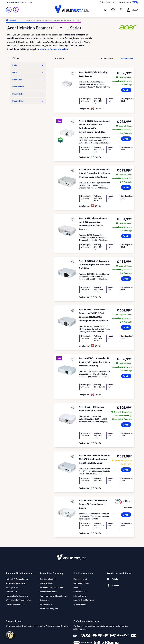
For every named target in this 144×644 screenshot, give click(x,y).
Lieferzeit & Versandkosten (17, 579)
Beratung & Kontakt (48, 579)
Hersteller (78, 587)
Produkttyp (28, 80)
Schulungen (44, 600)
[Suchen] (105, 10)
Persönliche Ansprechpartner (51, 587)
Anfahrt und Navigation (49, 609)
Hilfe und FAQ (11, 592)
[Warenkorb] (133, 10)
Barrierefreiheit (80, 604)
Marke (28, 72)
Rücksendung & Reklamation (17, 596)
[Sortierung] (124, 58)
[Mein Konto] (121, 10)
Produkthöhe (28, 94)
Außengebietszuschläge (15, 583)
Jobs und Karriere (81, 596)
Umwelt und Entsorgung (16, 604)
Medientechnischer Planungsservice (54, 596)
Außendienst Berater (48, 592)
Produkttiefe (28, 101)
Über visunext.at (80, 579)
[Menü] (9, 10)
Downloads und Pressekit (84, 600)
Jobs (31, 2)
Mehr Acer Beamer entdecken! (54, 49)
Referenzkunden (80, 592)
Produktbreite (28, 87)
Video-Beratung (46, 583)
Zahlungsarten (12, 587)
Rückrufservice (46, 604)
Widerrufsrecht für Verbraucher (18, 600)
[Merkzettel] (113, 10)
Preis (28, 65)
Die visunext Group (81, 583)
